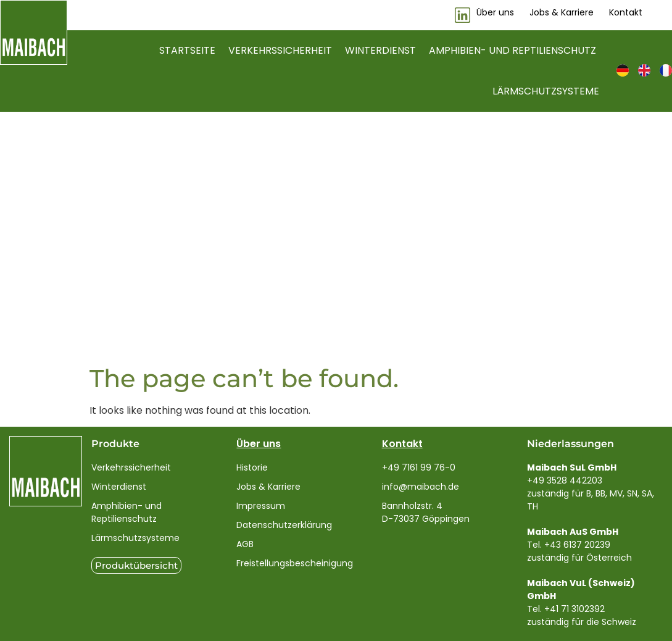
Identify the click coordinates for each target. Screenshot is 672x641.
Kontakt (402, 444)
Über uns (259, 444)
